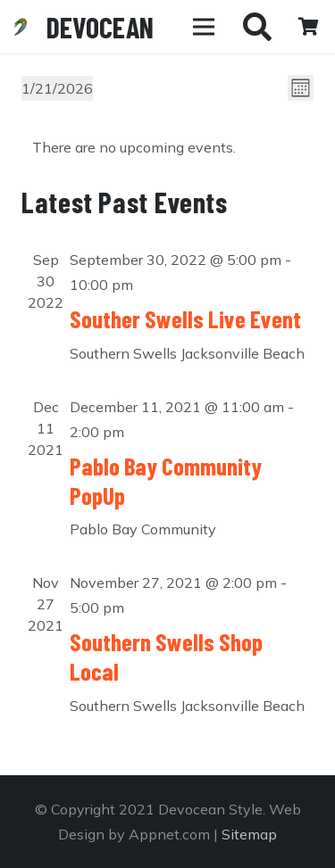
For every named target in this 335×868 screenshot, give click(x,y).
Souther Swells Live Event (185, 318)
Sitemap (249, 834)
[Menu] (204, 27)
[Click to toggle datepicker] (57, 88)
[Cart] (308, 27)
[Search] (257, 27)
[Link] (21, 27)
